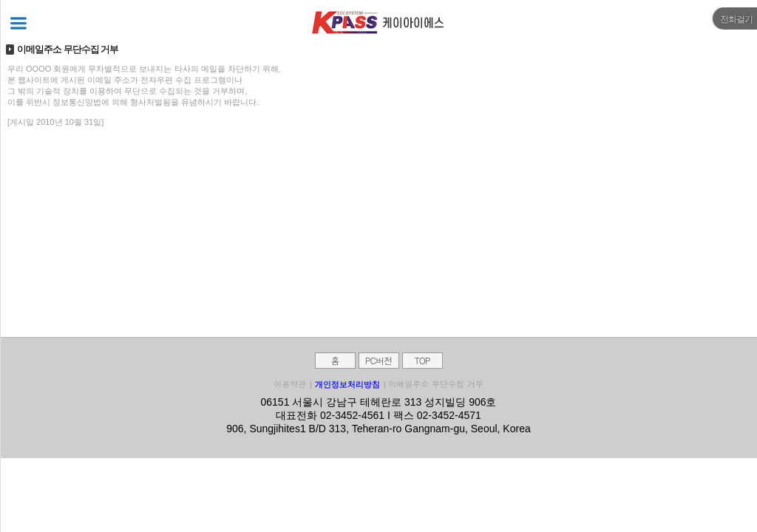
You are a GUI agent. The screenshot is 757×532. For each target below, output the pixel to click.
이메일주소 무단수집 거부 (435, 384)
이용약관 (290, 384)
